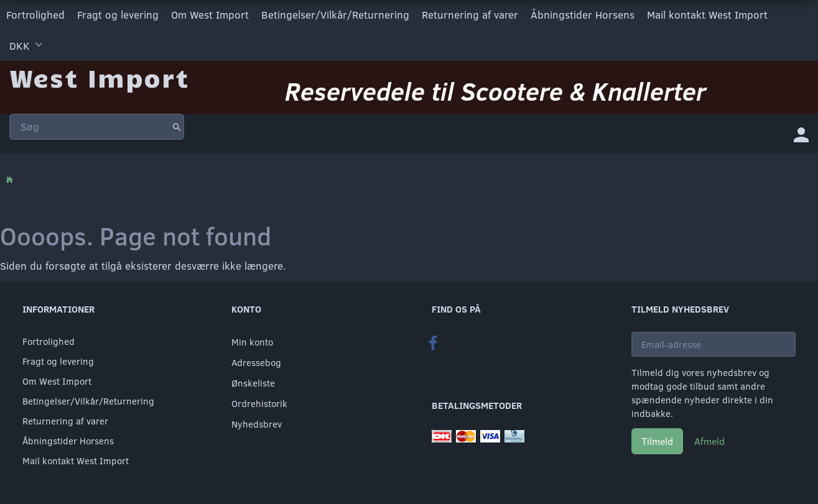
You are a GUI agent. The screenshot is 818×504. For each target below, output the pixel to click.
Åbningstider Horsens (583, 15)
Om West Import (210, 15)
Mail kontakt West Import (707, 15)
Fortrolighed (35, 15)
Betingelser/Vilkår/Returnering (335, 15)
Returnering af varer (470, 15)
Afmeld (709, 441)
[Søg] (177, 127)
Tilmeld (657, 441)
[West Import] (99, 77)
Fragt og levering (118, 15)
